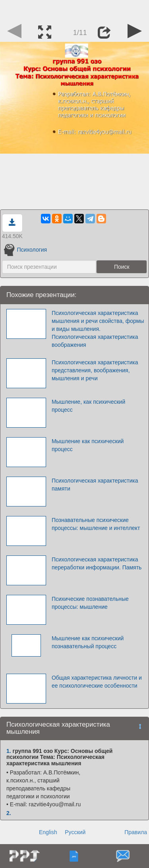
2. (9, 813)
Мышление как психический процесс (88, 445)
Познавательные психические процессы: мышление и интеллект (96, 524)
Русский (75, 832)
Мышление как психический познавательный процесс (88, 642)
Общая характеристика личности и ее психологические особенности (97, 682)
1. (9, 751)
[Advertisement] (75, 10)
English (48, 832)
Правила (136, 832)
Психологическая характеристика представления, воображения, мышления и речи (95, 370)
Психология (25, 250)
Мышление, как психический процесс (88, 406)
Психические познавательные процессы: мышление (90, 603)
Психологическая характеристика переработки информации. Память (97, 563)
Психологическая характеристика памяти (95, 485)
